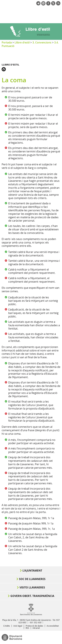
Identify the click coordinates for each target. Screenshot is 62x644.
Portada (7, 42)
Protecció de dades (34, 626)
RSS (27, 628)
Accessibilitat (53, 626)
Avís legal (18, 626)
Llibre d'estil (22, 42)
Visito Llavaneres (32, 587)
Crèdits (7, 626)
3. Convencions (42, 42)
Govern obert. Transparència (32, 596)
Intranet (36, 628)
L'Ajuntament (32, 571)
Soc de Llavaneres (32, 579)
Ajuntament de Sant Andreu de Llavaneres (18, 17)
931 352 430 (36, 622)
